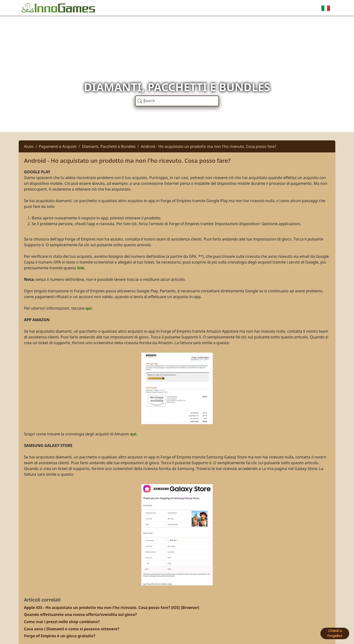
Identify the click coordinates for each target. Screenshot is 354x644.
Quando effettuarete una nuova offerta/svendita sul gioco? (80, 614)
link (81, 268)
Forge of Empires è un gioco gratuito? (60, 636)
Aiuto (29, 146)
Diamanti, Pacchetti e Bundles (109, 146)
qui (88, 308)
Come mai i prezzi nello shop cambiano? (62, 622)
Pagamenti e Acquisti (58, 146)
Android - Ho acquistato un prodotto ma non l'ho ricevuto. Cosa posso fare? (208, 146)
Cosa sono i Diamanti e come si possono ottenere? (72, 629)
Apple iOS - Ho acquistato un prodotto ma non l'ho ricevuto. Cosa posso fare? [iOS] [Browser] (112, 608)
